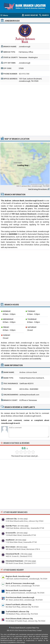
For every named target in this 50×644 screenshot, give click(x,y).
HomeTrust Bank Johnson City (18, 604)
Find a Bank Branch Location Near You (25, 628)
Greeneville (11, 533)
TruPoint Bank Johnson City (17, 612)
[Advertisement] (25, 110)
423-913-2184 (24, 74)
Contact (39, 631)
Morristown (11, 547)
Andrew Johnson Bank (28, 372)
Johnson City (11, 519)
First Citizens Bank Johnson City (19, 619)
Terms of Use (23, 631)
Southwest (10, 540)
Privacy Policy (32, 631)
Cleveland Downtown (15, 561)
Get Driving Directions (38, 189)
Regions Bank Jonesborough (18, 576)
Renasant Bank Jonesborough (18, 590)
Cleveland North (13, 554)
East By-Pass (11, 526)
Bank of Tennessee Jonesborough (20, 583)
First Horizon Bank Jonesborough (20, 597)
